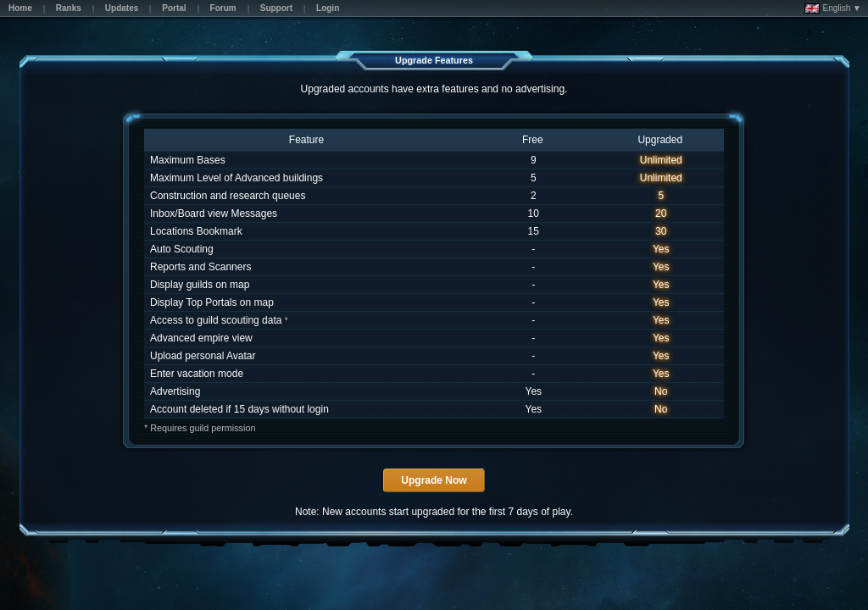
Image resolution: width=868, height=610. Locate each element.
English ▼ (833, 8)
